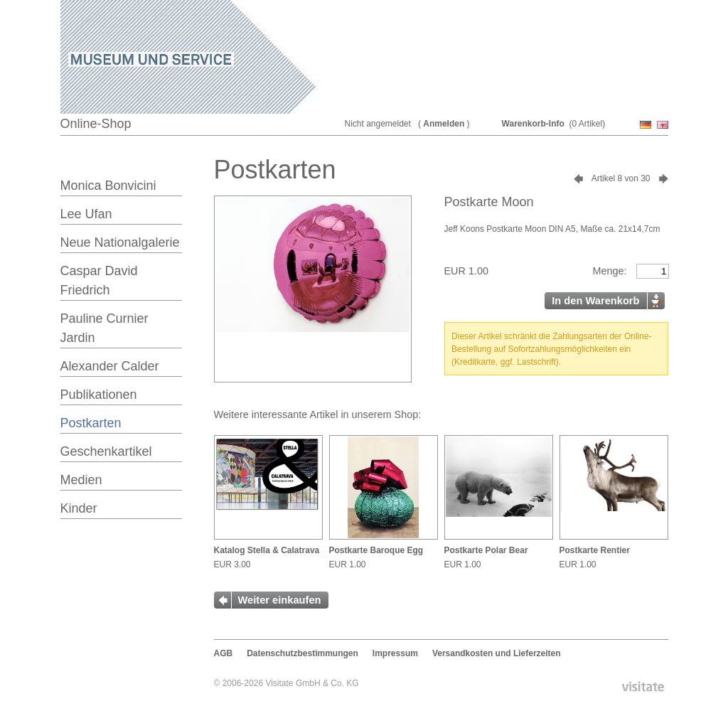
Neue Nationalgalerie (120, 242)
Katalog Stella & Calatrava (267, 550)
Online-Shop (96, 124)
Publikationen (99, 395)
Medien (81, 480)
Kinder (79, 508)
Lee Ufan (86, 214)
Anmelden (444, 124)
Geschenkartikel (106, 451)
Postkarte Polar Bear (486, 550)
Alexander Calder (110, 366)
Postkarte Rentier (595, 550)
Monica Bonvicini (108, 186)
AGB (224, 653)
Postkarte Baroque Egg (376, 550)
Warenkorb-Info (533, 124)
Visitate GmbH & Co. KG (312, 683)
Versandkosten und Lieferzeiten (497, 653)
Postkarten (91, 423)
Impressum (395, 653)
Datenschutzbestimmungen (303, 653)
